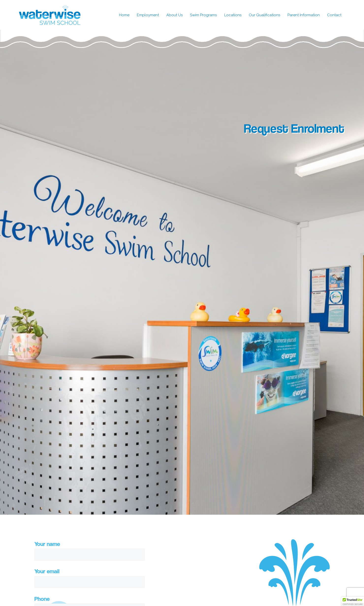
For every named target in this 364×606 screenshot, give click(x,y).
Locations (233, 15)
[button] (353, 601)
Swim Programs (203, 15)
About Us (174, 15)
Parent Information (304, 15)
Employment (148, 15)
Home (124, 15)
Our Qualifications (264, 15)
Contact (334, 15)
